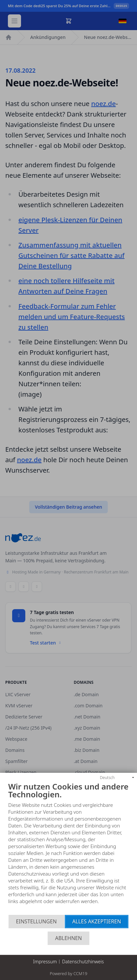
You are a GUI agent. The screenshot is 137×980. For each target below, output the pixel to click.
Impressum (45, 962)
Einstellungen (36, 921)
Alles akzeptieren (97, 921)
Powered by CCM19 (68, 973)
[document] (68, 849)
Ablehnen (69, 938)
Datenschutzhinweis (83, 962)
